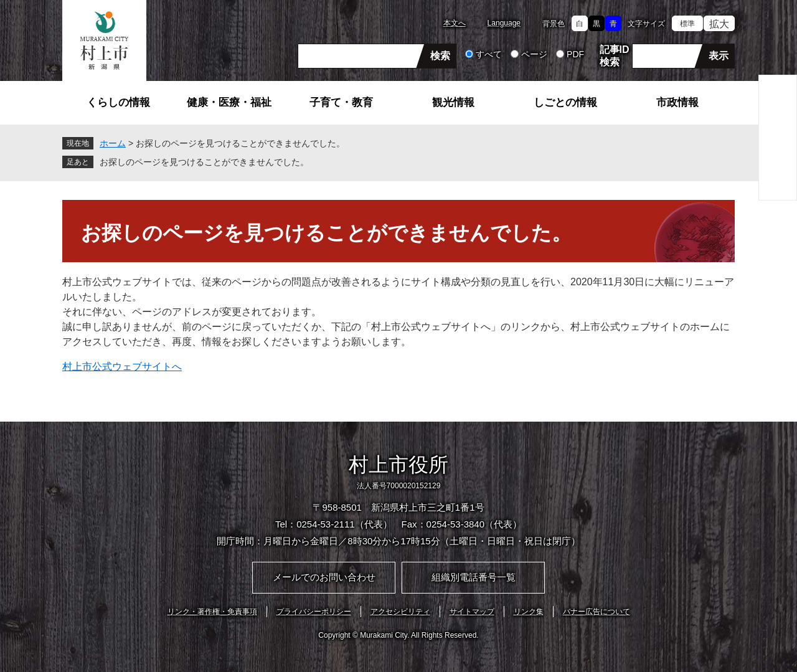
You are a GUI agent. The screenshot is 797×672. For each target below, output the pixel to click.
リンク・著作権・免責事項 (212, 612)
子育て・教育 (341, 102)
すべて (489, 54)
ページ (534, 54)
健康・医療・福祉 (229, 102)
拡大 (719, 24)
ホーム (113, 143)
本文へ (455, 23)
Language (504, 23)
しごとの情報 (565, 102)
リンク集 (529, 612)
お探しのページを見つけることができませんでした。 (204, 162)
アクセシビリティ (400, 612)
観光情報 (453, 102)
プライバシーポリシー (314, 612)
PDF (575, 54)
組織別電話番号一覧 (474, 577)
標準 (687, 24)
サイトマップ (472, 612)
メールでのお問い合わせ (324, 577)
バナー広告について (597, 612)
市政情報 (677, 102)
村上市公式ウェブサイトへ (122, 367)
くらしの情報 (118, 102)
